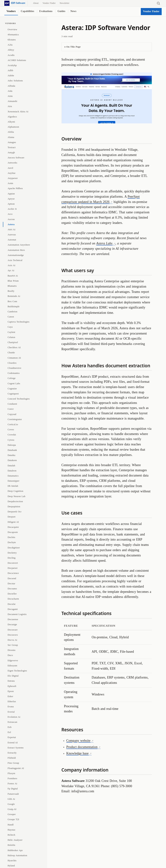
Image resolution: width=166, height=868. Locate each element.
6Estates (12, 40)
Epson (11, 691)
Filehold (12, 758)
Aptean (11, 204)
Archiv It (12, 209)
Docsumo (12, 589)
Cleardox (12, 363)
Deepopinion (14, 506)
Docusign (12, 624)
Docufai (12, 604)
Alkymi (11, 122)
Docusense (13, 619)
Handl (11, 825)
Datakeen (12, 460)
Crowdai (12, 435)
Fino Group (13, 763)
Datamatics (13, 476)
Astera (11, 224)
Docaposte (13, 532)
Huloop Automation (17, 855)
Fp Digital (13, 789)
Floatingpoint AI (16, 768)
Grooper (12, 814)
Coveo (11, 429)
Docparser (13, 568)
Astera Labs (104, 243)
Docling (12, 558)
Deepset (12, 517)
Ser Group (13, 645)
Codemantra (14, 373)
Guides (61, 11)
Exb (10, 727)
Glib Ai (11, 799)
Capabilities (28, 11)
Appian (11, 194)
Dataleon (12, 471)
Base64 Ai (13, 276)
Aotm (10, 183)
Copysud (12, 414)
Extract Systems (16, 748)
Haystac (12, 830)
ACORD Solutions (17, 60)
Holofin (11, 845)
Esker (10, 696)
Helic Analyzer (15, 840)
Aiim (10, 96)
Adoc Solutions (15, 81)
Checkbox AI (14, 347)
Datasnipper (14, 481)
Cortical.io (13, 424)
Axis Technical (15, 260)
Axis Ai (11, 265)
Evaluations (46, 11)
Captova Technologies (19, 322)
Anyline (12, 173)
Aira (10, 106)
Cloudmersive (14, 368)
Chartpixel (13, 342)
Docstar (11, 583)
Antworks (12, 163)
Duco (10, 655)
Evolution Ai (14, 717)
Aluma (11, 137)
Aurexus (12, 235)
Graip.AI (12, 809)
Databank (12, 450)
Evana (11, 706)
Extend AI (13, 743)
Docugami (13, 609)
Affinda (11, 86)
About (36, 3)
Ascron (11, 219)
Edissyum (12, 666)
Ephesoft (12, 686)
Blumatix (12, 286)
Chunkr (11, 352)
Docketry (12, 553)
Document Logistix (17, 614)
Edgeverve (13, 660)
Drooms (12, 650)
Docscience (13, 573)
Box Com (12, 301)
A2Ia (10, 45)
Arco (10, 214)
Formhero (12, 778)
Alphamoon (13, 127)
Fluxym (11, 773)
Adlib (10, 70)
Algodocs (12, 117)
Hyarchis (12, 860)
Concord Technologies (19, 399)
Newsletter (65, 3)
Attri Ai (11, 229)
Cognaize (12, 388)
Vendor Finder (49, 3)
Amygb (11, 152)
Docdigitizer (14, 548)
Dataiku (11, 455)
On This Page (74, 47)
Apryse (11, 199)
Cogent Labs (14, 383)
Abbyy (11, 50)
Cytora (11, 440)
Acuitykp (12, 65)
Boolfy (11, 291)
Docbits (11, 537)
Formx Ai (12, 783)
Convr (11, 409)
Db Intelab (13, 486)
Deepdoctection (15, 501)
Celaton (11, 337)
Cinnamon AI (14, 358)
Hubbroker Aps (15, 850)
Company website (78, 741)
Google (11, 804)
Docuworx (13, 635)
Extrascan (12, 722)
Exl (9, 732)
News (73, 11)
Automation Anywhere (19, 245)
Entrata (11, 681)
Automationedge (16, 255)
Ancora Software (16, 158)
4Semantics (13, 34)
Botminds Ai (14, 296)
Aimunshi (12, 101)
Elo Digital (13, 676)
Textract (12, 147)
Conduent (12, 404)
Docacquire (13, 527)
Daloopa (12, 445)
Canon (11, 317)
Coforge (12, 378)
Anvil (10, 168)
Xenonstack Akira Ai (18, 111)
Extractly (12, 753)
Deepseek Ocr (15, 512)
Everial (11, 712)
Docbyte (12, 542)
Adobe (11, 75)
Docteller (12, 594)
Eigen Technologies (17, 671)
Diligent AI (13, 522)
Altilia (11, 132)
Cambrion (12, 312)
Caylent (11, 332)
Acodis (11, 55)
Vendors (11, 11)
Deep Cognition (15, 491)
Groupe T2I (13, 819)
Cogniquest (13, 394)
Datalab (11, 465)
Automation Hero (16, 250)
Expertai (12, 737)
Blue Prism (13, 281)
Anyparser (13, 178)
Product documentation (82, 747)
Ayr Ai (11, 270)
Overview (12, 29)
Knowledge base (78, 753)
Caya (10, 327)
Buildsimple (14, 306)
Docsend (12, 578)
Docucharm (13, 599)
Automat (12, 240)
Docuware (13, 630)
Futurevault (13, 794)
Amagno (12, 142)
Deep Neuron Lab (17, 496)
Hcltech (11, 835)
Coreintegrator (15, 419)
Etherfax (12, 701)
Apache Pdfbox (15, 188)
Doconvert (13, 563)
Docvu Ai (12, 640)
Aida (10, 91)
